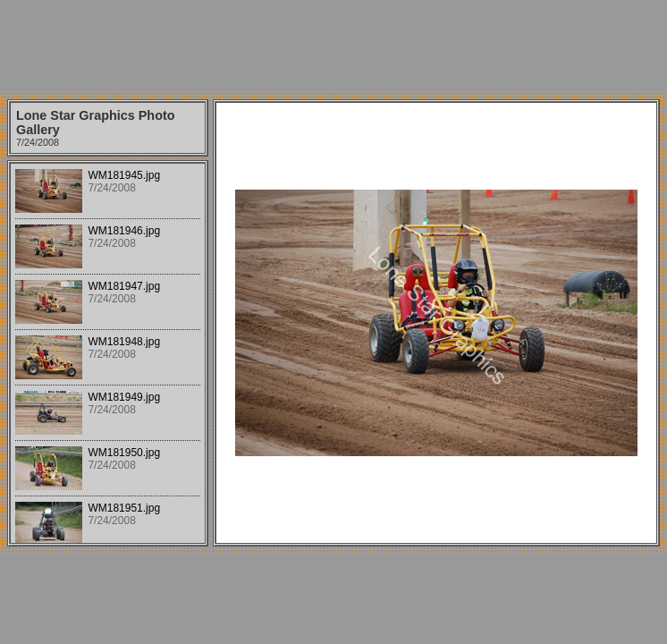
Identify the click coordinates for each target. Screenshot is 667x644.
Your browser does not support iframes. (108, 353)
